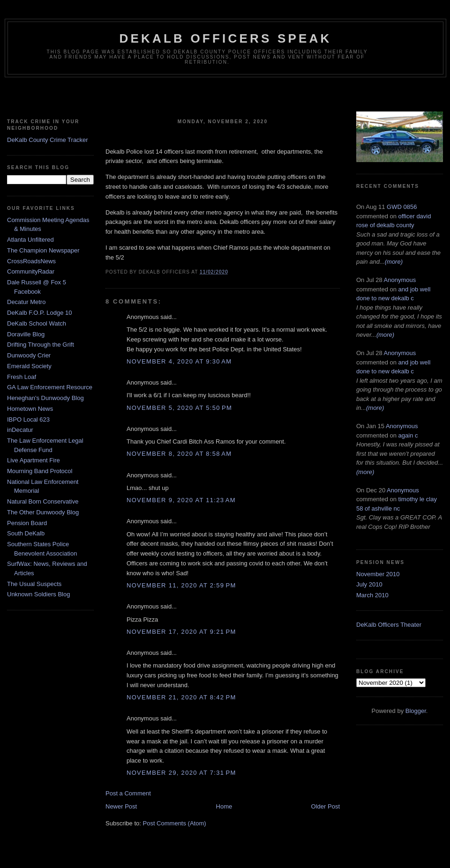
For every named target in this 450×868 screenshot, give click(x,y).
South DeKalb (26, 533)
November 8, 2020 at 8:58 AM (179, 454)
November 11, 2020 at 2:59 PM (181, 585)
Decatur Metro (26, 302)
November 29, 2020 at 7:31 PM (181, 773)
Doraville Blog (26, 334)
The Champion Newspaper (43, 250)
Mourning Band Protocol (40, 471)
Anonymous (400, 280)
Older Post (326, 806)
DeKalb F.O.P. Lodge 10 (40, 313)
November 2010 (378, 574)
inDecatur (20, 430)
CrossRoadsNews (31, 261)
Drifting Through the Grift (41, 345)
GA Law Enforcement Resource (50, 387)
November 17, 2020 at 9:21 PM (181, 632)
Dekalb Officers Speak (225, 38)
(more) (394, 262)
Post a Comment (128, 793)
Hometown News (30, 409)
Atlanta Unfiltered (30, 240)
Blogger (416, 711)
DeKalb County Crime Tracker (48, 140)
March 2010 (372, 595)
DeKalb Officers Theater (389, 625)
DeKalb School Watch (37, 323)
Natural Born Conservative (43, 501)
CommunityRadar (31, 271)
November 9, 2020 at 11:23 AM (181, 500)
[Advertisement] (225, 96)
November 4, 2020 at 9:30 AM (179, 361)
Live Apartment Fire (34, 460)
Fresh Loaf (22, 377)
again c (408, 435)
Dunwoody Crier (29, 355)
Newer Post (121, 806)
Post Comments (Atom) (175, 823)
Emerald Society (29, 366)
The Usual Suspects (34, 584)
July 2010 (369, 584)
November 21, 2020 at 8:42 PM (181, 697)
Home (224, 806)
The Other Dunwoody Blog (43, 512)
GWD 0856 (402, 207)
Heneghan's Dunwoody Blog (45, 398)
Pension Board (27, 523)
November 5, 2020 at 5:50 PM (179, 408)
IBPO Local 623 (28, 419)
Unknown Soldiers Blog (38, 594)
